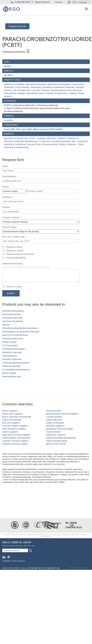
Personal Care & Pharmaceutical (42, 144)
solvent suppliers (10, 432)
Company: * (8, 197)
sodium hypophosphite (57, 441)
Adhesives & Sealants (14, 84)
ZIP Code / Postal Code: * (14, 237)
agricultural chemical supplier (60, 429)
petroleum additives (55, 426)
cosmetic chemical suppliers (15, 441)
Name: (5, 166)
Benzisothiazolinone (12, 314)
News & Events (43, 2)
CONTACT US (53, 568)
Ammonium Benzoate (12, 318)
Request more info (17, 26)
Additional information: (26, 265)
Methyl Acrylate (9, 342)
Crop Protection (22, 87)
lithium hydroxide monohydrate (17, 417)
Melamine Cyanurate (12, 352)
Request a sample (15, 251)
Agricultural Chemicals (36, 84)
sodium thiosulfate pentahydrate (61, 438)
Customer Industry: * (12, 217)
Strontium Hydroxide (12, 359)
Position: (6, 207)
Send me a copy (14, 287)
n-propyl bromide (54, 417)
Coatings (73, 93)
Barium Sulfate (9, 373)
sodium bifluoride (54, 420)
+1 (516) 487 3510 (22, 2)
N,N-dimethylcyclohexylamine (16, 370)
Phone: (6, 187)
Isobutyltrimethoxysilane (14, 349)
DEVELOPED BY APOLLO (79, 568)
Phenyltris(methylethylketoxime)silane (20, 328)
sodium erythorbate (55, 423)
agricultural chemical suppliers (16, 435)
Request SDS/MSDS (16, 258)
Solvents (8, 96)
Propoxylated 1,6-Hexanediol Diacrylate (21, 332)
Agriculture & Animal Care (16, 138)
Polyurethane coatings (14, 93)
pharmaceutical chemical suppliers (62, 414)
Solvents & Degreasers (57, 93)
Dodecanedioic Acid (12, 377)
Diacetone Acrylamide (12, 321)
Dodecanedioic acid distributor (16, 438)
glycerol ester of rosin (56, 444)
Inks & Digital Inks (22, 90)
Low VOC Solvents (40, 90)
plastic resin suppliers (12, 414)
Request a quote (14, 247)
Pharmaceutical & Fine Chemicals (66, 90)
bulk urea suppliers (11, 423)
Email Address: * (10, 176)
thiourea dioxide (54, 411)
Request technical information (20, 254)
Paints (81, 93)
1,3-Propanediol (10, 345)
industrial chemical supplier (15, 444)
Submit (11, 293)
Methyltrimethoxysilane (13, 311)
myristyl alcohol (53, 432)
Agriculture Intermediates (59, 84)
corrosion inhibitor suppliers (15, 426)
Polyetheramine (10, 356)
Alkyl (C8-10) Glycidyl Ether (15, 335)
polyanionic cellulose (56, 435)
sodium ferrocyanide (12, 420)
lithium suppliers (10, 411)
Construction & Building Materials (55, 141)
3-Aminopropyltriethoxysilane (16, 363)
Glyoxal (6, 325)
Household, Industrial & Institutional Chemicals (52, 87)
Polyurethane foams (35, 93)
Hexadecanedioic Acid (13, 339)
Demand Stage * (10, 227)
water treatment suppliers (14, 429)
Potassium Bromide (11, 366)
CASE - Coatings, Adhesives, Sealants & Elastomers (54, 138)
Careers (59, 2)
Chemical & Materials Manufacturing (21, 141)
